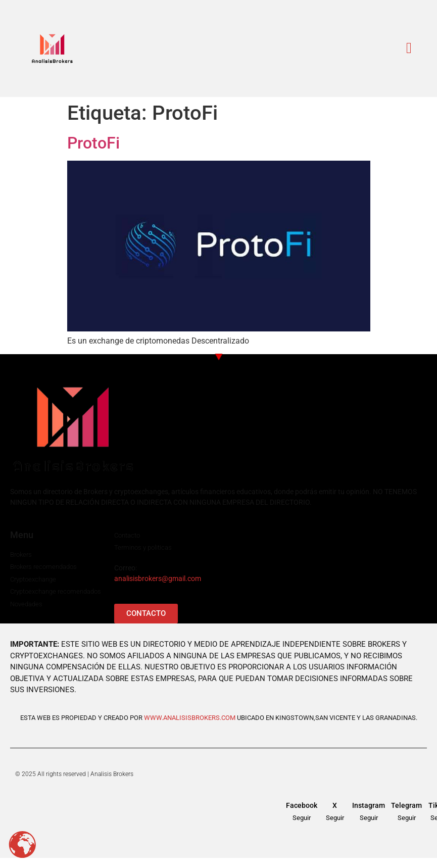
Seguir (302, 818)
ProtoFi (93, 143)
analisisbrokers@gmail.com (158, 578)
